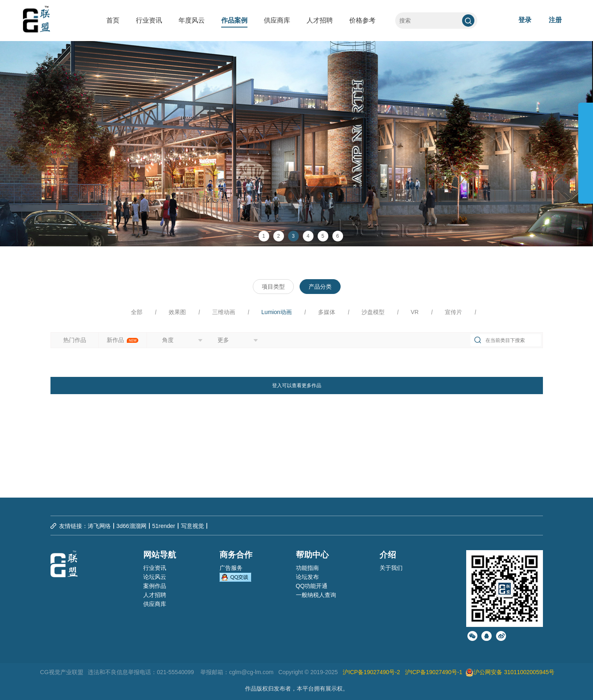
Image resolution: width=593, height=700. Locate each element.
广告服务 (231, 568)
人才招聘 (320, 20)
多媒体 (327, 312)
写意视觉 (192, 526)
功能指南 (307, 568)
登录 (525, 20)
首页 (113, 20)
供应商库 (277, 20)
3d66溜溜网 (132, 526)
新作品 (123, 340)
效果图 (177, 312)
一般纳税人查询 (316, 595)
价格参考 (362, 20)
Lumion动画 (277, 312)
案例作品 (155, 586)
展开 (586, 149)
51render (164, 526)
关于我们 (391, 568)
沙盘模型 (373, 312)
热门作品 (75, 340)
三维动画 (224, 312)
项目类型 (273, 287)
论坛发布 (307, 577)
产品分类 (320, 287)
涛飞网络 (99, 526)
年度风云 (192, 20)
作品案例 (234, 20)
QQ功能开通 (312, 586)
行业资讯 (149, 20)
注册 (555, 20)
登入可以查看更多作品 (297, 386)
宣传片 (453, 312)
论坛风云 (155, 577)
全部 (137, 312)
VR (415, 312)
